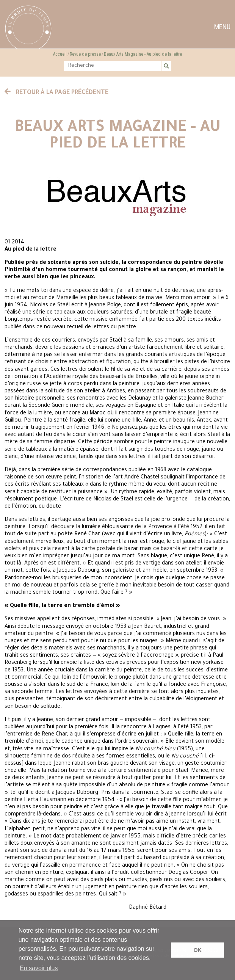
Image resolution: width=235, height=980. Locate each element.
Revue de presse (85, 54)
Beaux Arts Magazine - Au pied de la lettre (143, 54)
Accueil (60, 54)
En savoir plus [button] (39, 968)
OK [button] (197, 950)
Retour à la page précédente (56, 93)
